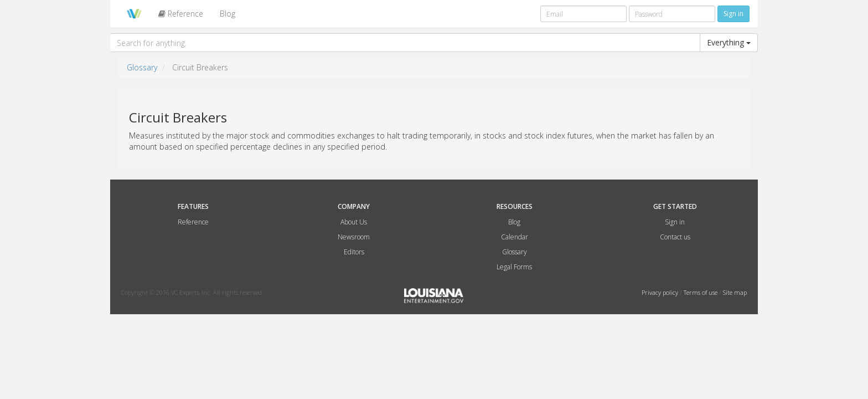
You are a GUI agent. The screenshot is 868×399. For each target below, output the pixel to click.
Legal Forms (514, 267)
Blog (228, 14)
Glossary (142, 67)
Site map (735, 292)
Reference (181, 14)
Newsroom (354, 237)
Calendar (515, 237)
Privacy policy (661, 292)
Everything (729, 42)
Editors (354, 252)
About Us (354, 222)
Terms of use (701, 292)
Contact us (675, 237)
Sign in (675, 222)
